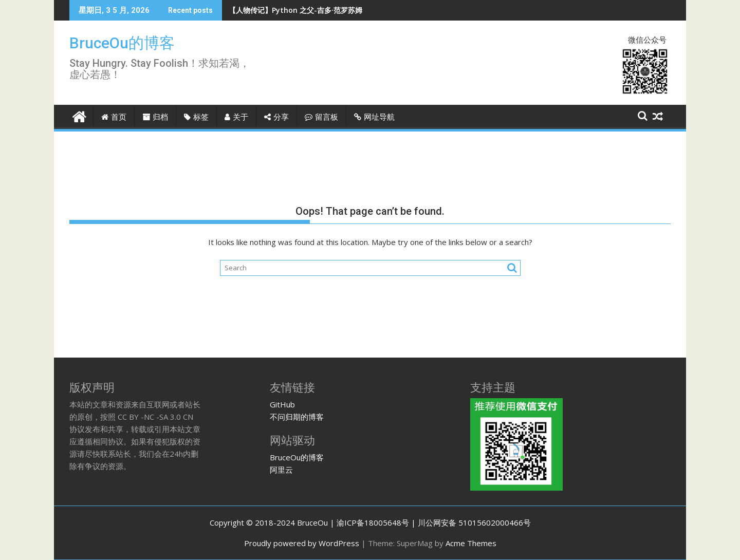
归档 (155, 117)
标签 (196, 117)
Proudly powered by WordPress (302, 543)
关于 (236, 117)
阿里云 (281, 470)
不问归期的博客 (297, 417)
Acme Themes (471, 543)
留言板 (321, 117)
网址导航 (374, 117)
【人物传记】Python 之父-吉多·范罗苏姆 (295, 10)
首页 (114, 117)
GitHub (282, 404)
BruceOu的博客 (122, 43)
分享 (276, 117)
